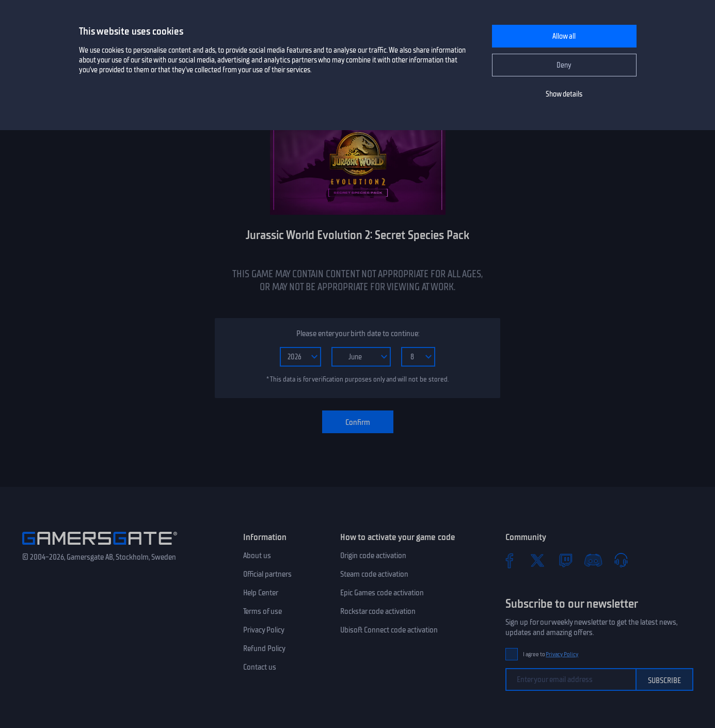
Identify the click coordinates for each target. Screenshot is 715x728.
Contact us (260, 667)
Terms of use (263, 611)
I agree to (551, 654)
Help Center (261, 593)
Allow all (564, 36)
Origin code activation (373, 556)
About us (257, 556)
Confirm (358, 422)
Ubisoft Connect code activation (389, 630)
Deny (564, 65)
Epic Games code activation (382, 593)
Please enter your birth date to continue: (358, 334)
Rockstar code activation (378, 611)
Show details (564, 94)
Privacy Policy (264, 630)
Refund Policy (264, 648)
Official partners (267, 574)
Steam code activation (374, 574)
